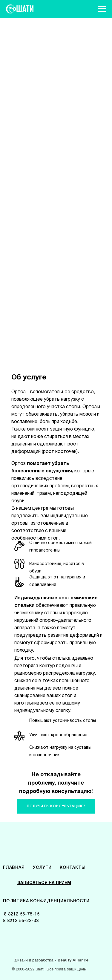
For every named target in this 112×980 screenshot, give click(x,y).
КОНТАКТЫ (73, 868)
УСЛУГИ (42, 868)
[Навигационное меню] (102, 9)
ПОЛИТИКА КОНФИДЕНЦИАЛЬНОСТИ (46, 901)
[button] (56, 806)
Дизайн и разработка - (51, 961)
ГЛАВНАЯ (14, 868)
